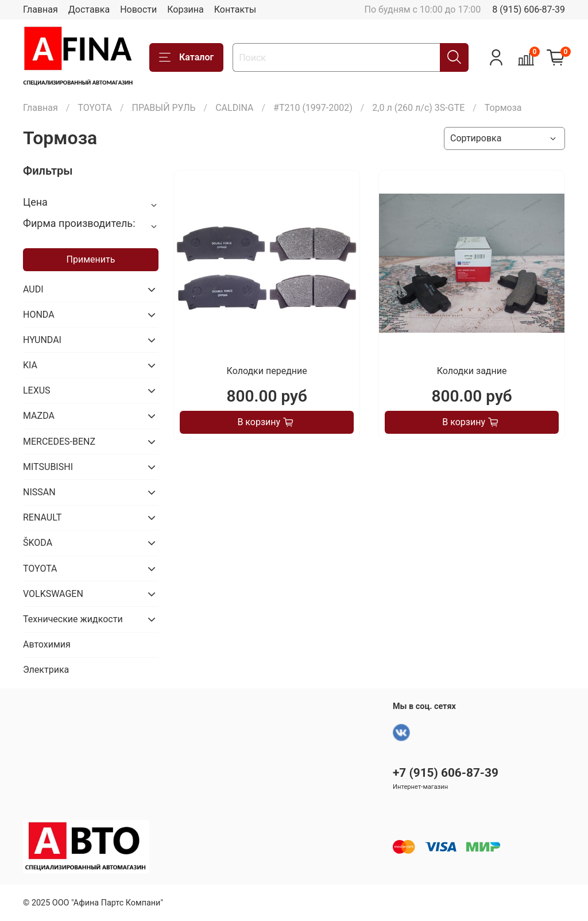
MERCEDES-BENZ (59, 442)
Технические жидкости (73, 619)
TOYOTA (95, 108)
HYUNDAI (42, 340)
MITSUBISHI (48, 467)
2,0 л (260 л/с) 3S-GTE (418, 108)
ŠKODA (38, 543)
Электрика (46, 670)
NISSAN (39, 492)
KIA (30, 365)
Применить (91, 259)
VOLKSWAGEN (53, 594)
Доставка (89, 9)
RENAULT (42, 517)
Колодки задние (472, 371)
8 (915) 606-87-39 (529, 9)
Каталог (186, 57)
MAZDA (39, 416)
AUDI (33, 289)
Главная (40, 9)
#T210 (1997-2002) (313, 108)
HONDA (39, 315)
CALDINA (234, 108)
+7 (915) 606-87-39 (446, 773)
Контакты (235, 9)
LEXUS (37, 390)
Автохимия (47, 644)
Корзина (185, 9)
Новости (138, 9)
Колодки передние (267, 371)
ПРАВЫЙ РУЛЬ (163, 108)
